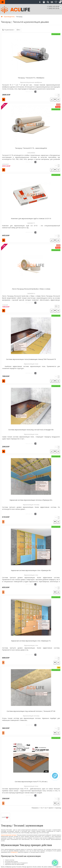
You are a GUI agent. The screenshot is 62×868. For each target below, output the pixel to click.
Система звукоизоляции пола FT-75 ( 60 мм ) (31, 782)
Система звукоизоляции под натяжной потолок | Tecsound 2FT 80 (31, 711)
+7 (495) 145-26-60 (53, 6)
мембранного (14, 852)
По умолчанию (8, 30)
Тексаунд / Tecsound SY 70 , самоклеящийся (31, 148)
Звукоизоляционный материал (9, 835)
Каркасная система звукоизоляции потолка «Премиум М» (31, 500)
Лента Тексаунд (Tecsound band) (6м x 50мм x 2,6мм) (31, 289)
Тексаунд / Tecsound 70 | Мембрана (31, 78)
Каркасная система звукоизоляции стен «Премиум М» (31, 570)
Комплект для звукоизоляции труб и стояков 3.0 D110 (31, 218)
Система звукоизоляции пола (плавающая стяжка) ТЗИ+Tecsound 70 (31, 359)
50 (19, 30)
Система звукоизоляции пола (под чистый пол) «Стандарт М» (31, 430)
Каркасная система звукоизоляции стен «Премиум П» (31, 641)
